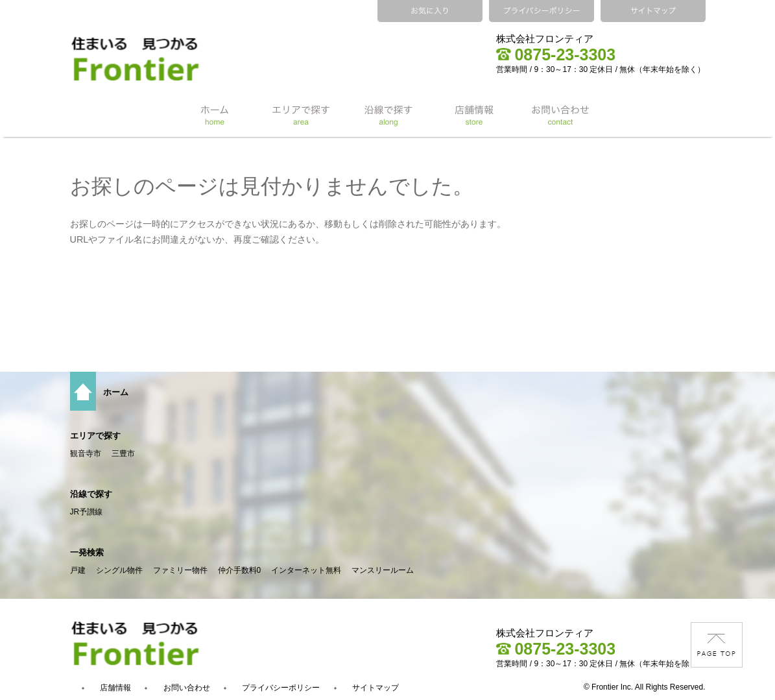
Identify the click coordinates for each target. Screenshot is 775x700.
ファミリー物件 (180, 570)
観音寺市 (86, 453)
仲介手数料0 (240, 570)
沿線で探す (91, 494)
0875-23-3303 (556, 54)
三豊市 (123, 453)
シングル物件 (119, 570)
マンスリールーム (383, 570)
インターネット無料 (306, 570)
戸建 (78, 570)
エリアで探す (95, 436)
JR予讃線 (87, 512)
